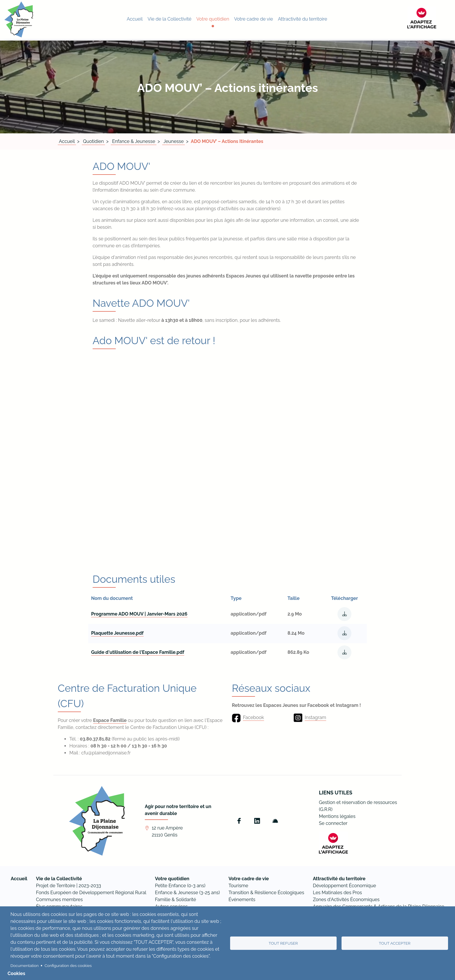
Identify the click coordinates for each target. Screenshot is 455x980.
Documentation (25, 966)
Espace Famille (110, 720)
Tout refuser (283, 943)
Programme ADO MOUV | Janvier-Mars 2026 (139, 614)
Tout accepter (395, 943)
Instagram (315, 717)
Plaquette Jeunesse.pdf (117, 633)
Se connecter (333, 823)
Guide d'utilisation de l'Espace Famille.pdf (138, 652)
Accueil (67, 141)
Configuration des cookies (68, 966)
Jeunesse (174, 141)
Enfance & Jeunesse (134, 141)
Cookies (16, 973)
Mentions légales (337, 816)
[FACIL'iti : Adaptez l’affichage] (436, 19)
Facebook (253, 717)
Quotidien (93, 141)
